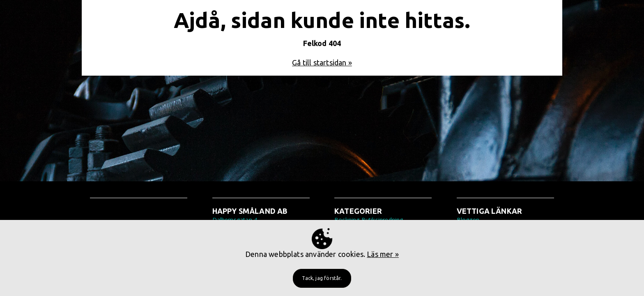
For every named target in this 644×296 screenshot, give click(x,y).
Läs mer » (383, 254)
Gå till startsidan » (322, 62)
